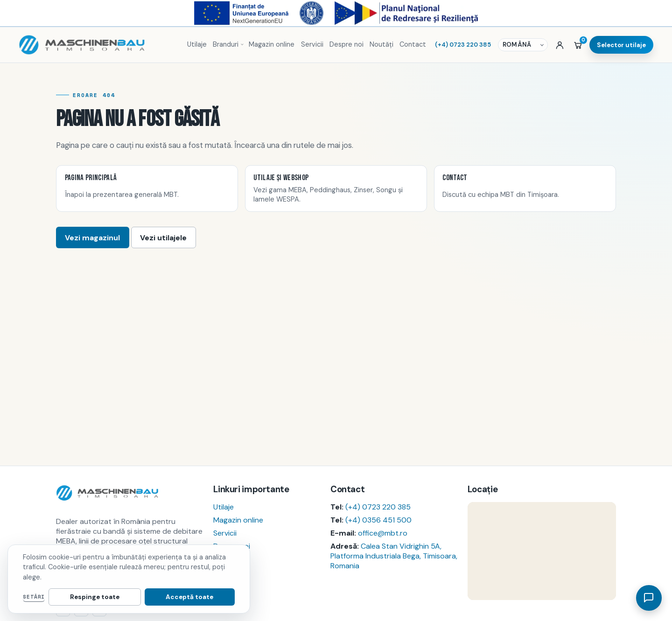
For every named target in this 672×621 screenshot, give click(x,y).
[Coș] (578, 45)
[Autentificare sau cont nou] (560, 45)
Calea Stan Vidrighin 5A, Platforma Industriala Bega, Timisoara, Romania (394, 556)
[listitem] (147, 188)
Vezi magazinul (92, 238)
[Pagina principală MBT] (98, 45)
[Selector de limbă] (524, 45)
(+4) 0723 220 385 (378, 507)
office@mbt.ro (383, 533)
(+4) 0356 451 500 (378, 520)
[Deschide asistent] (649, 598)
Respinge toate (135, 597)
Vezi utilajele (163, 238)
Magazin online (272, 44)
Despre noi (346, 44)
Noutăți (381, 44)
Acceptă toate (203, 597)
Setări (34, 597)
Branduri (226, 44)
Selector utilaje (621, 45)
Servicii (312, 44)
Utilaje (197, 44)
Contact (413, 44)
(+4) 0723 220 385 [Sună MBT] (463, 45)
